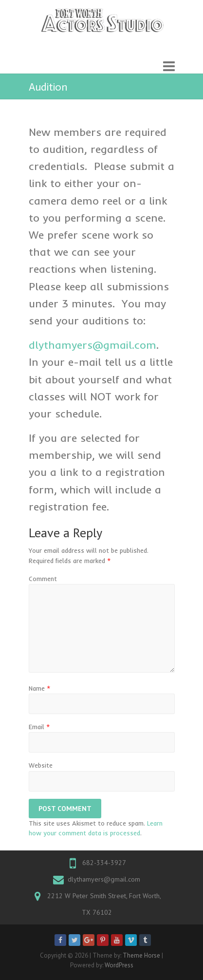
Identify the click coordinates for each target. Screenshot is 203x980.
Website (41, 765)
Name (40, 688)
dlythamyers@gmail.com (104, 879)
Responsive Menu (169, 66)
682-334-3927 (104, 863)
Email (39, 727)
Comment (43, 579)
